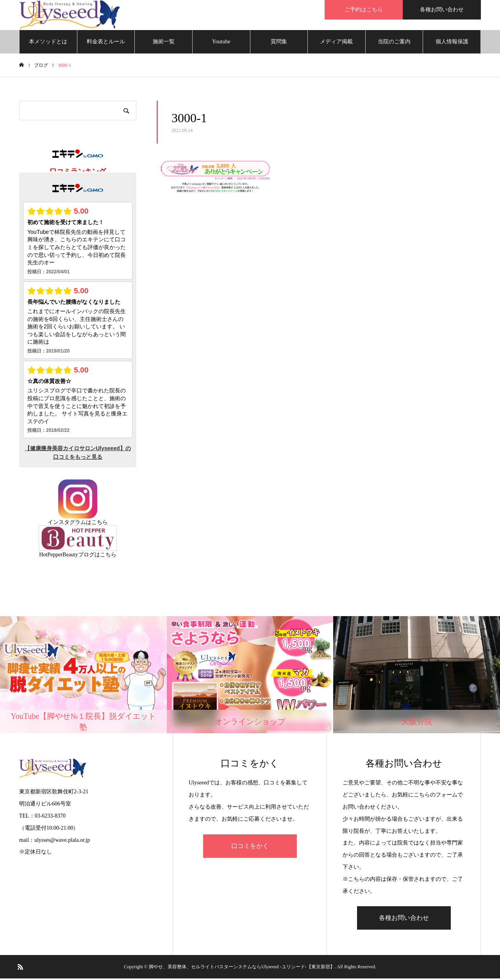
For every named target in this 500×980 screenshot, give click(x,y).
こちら (100, 523)
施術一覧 (164, 43)
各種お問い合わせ (442, 10)
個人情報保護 (452, 43)
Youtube (221, 43)
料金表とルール (106, 43)
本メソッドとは (48, 43)
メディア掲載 (336, 43)
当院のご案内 (394, 43)
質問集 (279, 43)
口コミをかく (250, 847)
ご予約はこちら (364, 10)
